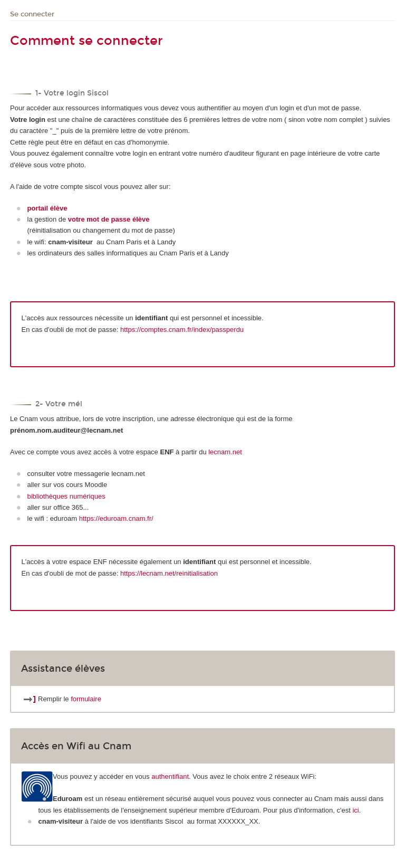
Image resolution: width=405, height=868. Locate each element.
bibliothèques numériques (66, 496)
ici (355, 810)
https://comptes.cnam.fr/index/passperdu (182, 330)
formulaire (86, 699)
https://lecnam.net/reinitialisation (169, 573)
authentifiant (170, 776)
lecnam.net (225, 452)
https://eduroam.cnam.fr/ (116, 518)
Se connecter (32, 14)
